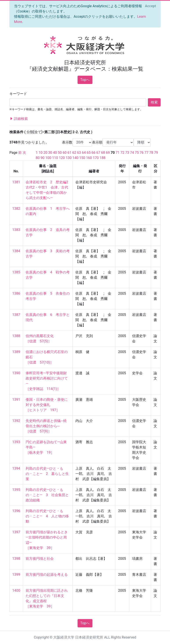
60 (65, 153)
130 (69, 158)
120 (62, 158)
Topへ (85, 80)
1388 (16, 336)
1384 (16, 251)
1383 (16, 230)
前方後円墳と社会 (40, 559)
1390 (16, 373)
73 (127, 153)
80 (38, 158)
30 (50, 153)
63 (79, 153)
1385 (16, 272)
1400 (16, 591)
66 (93, 153)
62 (74, 153)
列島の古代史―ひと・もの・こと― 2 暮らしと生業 (47, 474)
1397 (16, 532)
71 (118, 153)
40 (55, 153)
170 (96, 158)
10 (41, 153)
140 (75, 158)
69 (108, 153)
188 (103, 158)
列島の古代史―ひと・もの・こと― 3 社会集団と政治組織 (47, 495)
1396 (16, 511)
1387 (16, 315)
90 (42, 158)
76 (142, 153)
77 (146, 153)
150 (82, 158)
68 (103, 153)
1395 (16, 490)
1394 (16, 468)
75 (137, 153)
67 (98, 153)
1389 (16, 352)
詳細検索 (19, 119)
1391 (16, 400)
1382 (16, 209)
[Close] (151, 6)
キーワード (18, 94)
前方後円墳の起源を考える (47, 575)
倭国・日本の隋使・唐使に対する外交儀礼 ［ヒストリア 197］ (47, 405)
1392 (16, 421)
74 (132, 153)
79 (156, 153)
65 (89, 153)
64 (84, 153)
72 (122, 153)
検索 (154, 102)
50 (60, 153)
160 (89, 158)
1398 (16, 559)
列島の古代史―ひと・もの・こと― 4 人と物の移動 (47, 516)
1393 (16, 442)
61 (69, 153)
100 (48, 158)
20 (45, 153)
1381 (16, 182)
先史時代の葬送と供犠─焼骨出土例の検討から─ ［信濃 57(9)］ (46, 426)
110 (55, 158)
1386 (16, 293)
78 (151, 153)
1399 (16, 575)
